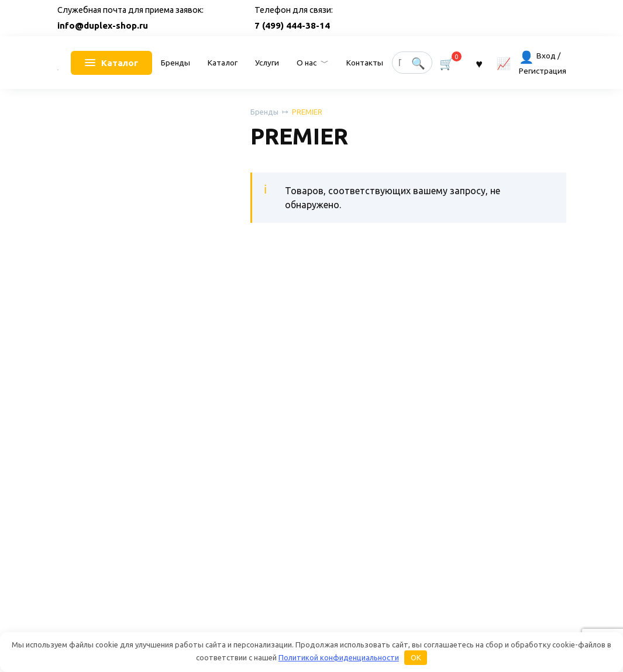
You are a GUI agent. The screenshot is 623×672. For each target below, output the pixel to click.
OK (416, 657)
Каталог (223, 63)
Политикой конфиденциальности (339, 657)
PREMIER (307, 112)
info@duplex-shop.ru (103, 25)
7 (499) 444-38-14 (292, 25)
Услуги (267, 63)
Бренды (175, 63)
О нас (307, 63)
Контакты (365, 63)
